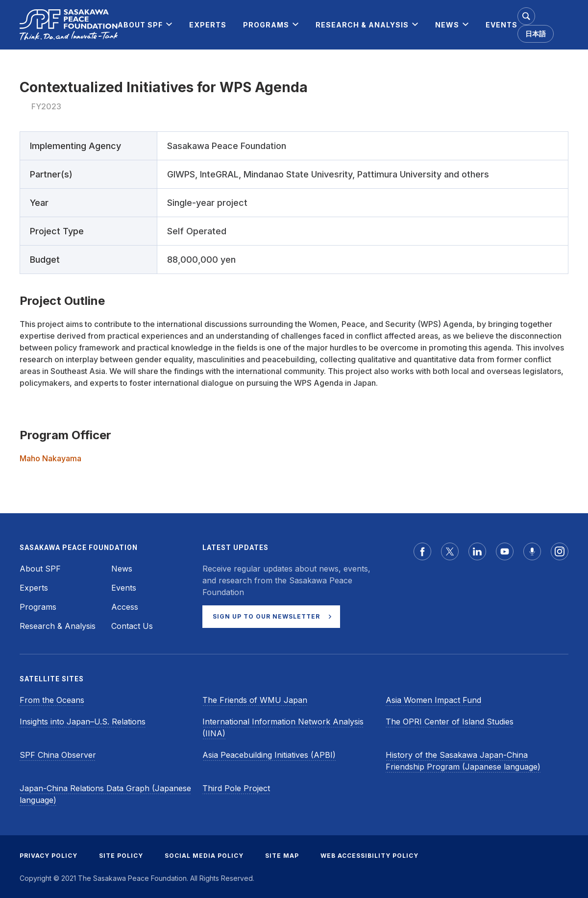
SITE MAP (282, 856)
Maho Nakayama (50, 458)
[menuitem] (140, 25)
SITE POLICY (121, 856)
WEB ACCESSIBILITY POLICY (369, 856)
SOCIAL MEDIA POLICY (204, 856)
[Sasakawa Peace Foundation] (69, 25)
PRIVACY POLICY (49, 856)
